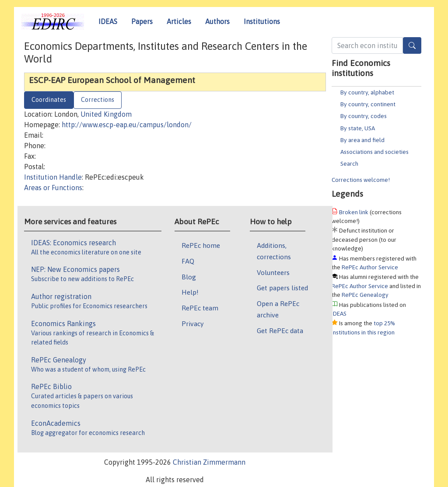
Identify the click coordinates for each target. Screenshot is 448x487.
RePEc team (200, 308)
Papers (142, 21)
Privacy (192, 324)
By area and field (362, 140)
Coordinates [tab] (49, 100)
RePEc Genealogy (365, 295)
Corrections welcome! (361, 180)
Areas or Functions (53, 188)
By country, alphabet (367, 92)
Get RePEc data (280, 330)
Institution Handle (53, 177)
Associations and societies (374, 152)
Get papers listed (282, 288)
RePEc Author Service (370, 267)
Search (349, 163)
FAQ (188, 261)
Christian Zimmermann (209, 462)
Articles (179, 21)
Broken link (354, 212)
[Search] (412, 45)
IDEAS (108, 21)
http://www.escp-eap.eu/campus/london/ (127, 125)
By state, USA (358, 128)
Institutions (262, 21)
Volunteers (273, 272)
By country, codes (364, 116)
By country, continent (368, 104)
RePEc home (201, 245)
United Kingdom (106, 114)
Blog (189, 277)
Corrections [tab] (98, 100)
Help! (190, 292)
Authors (217, 21)
